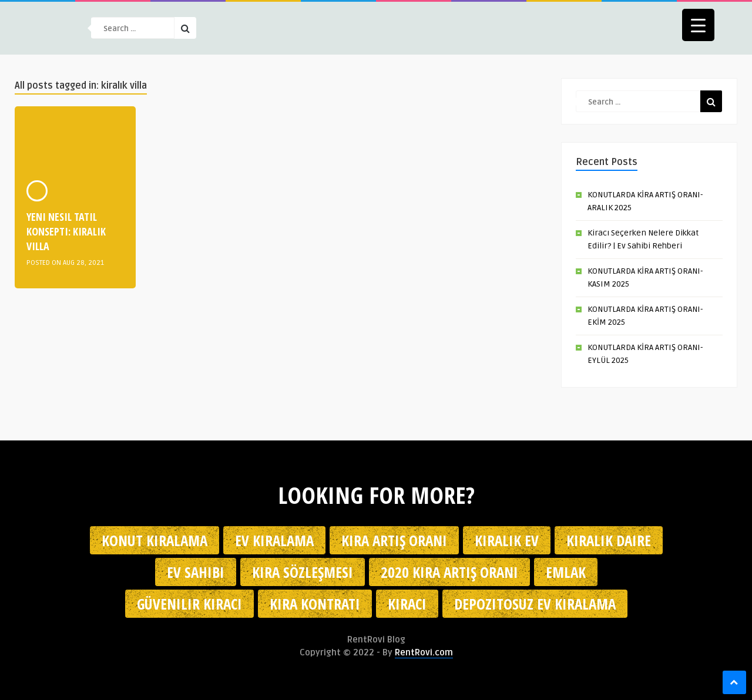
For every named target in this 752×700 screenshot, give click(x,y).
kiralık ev (507, 540)
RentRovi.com (424, 652)
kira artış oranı (394, 540)
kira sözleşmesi (303, 572)
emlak (566, 572)
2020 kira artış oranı (449, 572)
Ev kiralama (274, 540)
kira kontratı (315, 604)
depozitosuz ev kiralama (535, 604)
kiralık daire (609, 540)
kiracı (407, 604)
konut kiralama (155, 540)
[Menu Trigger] (698, 25)
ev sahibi (196, 572)
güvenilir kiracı (189, 604)
